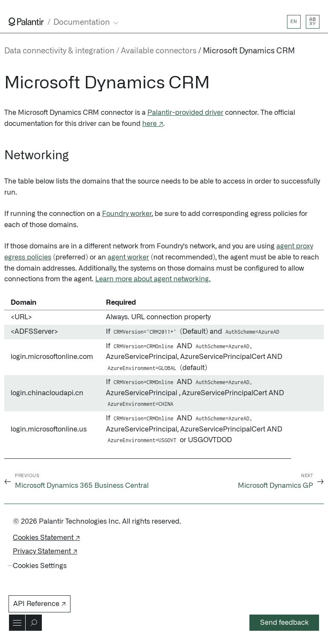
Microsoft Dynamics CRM (249, 51)
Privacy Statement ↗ (45, 551)
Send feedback (284, 623)
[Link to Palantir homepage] (26, 22)
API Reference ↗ (40, 604)
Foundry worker (127, 214)
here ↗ (153, 124)
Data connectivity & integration (59, 51)
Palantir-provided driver (185, 113)
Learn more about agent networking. (153, 279)
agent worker (128, 257)
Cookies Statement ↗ (46, 538)
